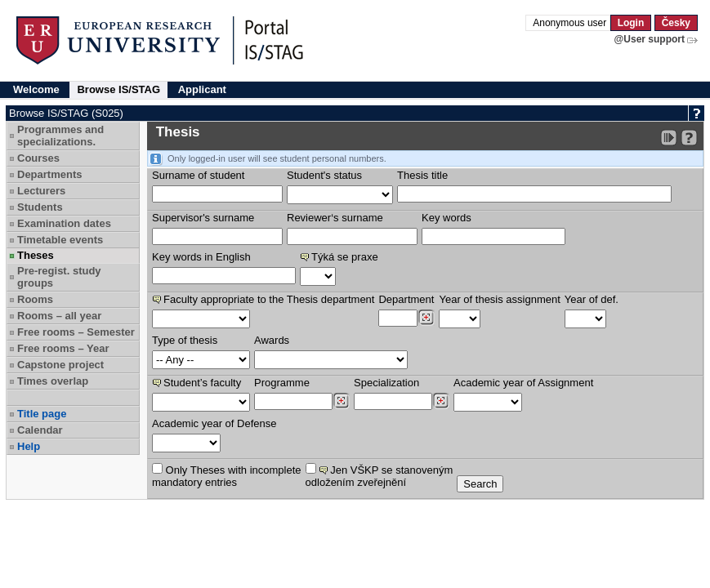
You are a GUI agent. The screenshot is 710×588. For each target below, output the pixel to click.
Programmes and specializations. (60, 136)
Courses (38, 158)
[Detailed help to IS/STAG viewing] (689, 138)
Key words (447, 218)
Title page (42, 414)
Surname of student (198, 175)
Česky (676, 23)
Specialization (386, 383)
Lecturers (41, 191)
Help (29, 446)
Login (631, 23)
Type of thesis (185, 340)
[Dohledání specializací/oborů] (441, 401)
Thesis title (422, 175)
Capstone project (60, 365)
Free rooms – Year (63, 348)
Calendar (40, 430)
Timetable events (60, 240)
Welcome (36, 89)
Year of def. (592, 299)
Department (406, 299)
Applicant (202, 89)
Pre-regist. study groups (59, 277)
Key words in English (201, 257)
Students (40, 207)
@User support (650, 39)
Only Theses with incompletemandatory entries (227, 476)
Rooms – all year (59, 316)
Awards (272, 340)
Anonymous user (571, 23)
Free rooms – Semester (76, 332)
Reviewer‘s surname (335, 218)
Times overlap (53, 381)
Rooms (35, 299)
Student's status (324, 175)
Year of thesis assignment (499, 299)
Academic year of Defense (214, 423)
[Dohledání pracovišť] (426, 318)
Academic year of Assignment (523, 383)
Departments (49, 174)
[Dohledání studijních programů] (341, 401)
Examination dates (64, 223)
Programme (282, 383)
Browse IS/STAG (118, 89)
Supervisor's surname (203, 218)
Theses (36, 255)
